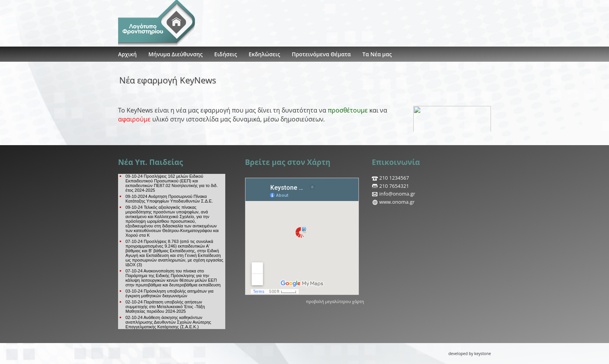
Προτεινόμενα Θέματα (321, 54)
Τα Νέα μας (377, 54)
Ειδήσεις (226, 54)
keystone (483, 354)
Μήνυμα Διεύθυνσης (176, 54)
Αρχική (127, 54)
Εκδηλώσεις (264, 54)
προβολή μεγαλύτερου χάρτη (335, 301)
